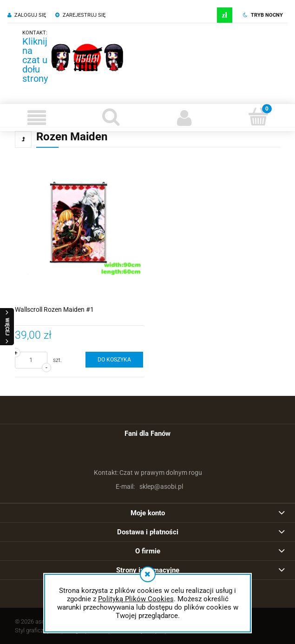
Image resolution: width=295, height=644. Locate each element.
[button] (37, 118)
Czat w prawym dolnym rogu (148, 473)
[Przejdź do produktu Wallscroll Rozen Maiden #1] (79, 230)
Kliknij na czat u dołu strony (35, 60)
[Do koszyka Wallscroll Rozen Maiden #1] (114, 360)
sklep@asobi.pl (147, 486)
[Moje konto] (185, 118)
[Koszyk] (258, 117)
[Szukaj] (111, 117)
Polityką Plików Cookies (136, 599)
